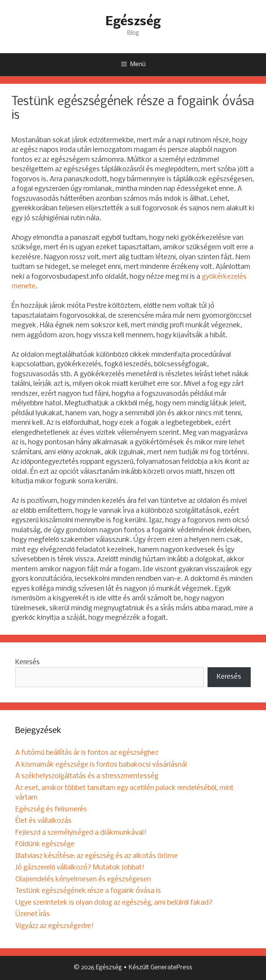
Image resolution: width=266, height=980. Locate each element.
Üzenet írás (32, 914)
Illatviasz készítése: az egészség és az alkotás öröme (97, 856)
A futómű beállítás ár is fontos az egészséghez (87, 753)
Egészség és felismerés (51, 810)
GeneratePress (171, 968)
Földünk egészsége (45, 844)
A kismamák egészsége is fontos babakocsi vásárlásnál (101, 765)
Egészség (133, 22)
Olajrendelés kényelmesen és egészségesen (83, 880)
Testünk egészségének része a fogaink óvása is (88, 891)
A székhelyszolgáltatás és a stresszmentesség (87, 776)
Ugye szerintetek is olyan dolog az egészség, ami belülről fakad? (114, 903)
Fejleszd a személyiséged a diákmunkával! (81, 833)
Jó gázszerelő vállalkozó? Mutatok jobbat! (80, 868)
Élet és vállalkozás (43, 821)
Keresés (28, 662)
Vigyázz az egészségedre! (54, 926)
